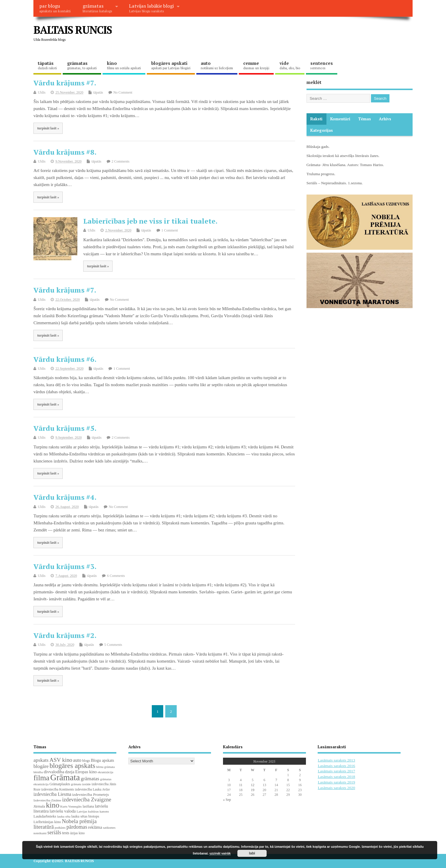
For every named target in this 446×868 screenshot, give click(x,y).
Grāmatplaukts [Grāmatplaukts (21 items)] (60, 784)
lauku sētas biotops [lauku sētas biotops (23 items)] (85, 816)
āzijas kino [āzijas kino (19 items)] (77, 833)
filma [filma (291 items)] (41, 778)
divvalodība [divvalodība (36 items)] (54, 772)
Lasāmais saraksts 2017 (336, 771)
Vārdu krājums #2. (65, 635)
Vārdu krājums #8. (65, 152)
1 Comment (170, 230)
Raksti (316, 119)
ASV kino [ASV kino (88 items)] (61, 760)
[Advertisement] (301, 35)
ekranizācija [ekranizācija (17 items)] (105, 772)
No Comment (123, 92)
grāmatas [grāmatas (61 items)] (90, 779)
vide (290, 65)
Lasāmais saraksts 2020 (336, 788)
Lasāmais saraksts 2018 (336, 777)
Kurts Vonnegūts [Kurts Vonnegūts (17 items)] (71, 806)
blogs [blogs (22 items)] (86, 761)
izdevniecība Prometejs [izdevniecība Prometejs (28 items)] (90, 794)
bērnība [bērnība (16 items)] (38, 772)
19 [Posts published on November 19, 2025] (253, 790)
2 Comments (121, 161)
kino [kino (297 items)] (53, 805)
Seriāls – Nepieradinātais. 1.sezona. (335, 183)
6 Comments (116, 576)
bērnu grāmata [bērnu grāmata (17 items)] (105, 767)
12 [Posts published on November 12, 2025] (253, 785)
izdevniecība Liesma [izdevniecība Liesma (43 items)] (52, 794)
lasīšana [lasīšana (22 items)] (88, 806)
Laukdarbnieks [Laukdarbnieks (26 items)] (45, 816)
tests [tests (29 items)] (66, 833)
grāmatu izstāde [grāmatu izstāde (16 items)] (81, 784)
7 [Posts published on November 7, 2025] (276, 780)
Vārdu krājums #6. (65, 359)
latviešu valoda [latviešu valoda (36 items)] (63, 811)
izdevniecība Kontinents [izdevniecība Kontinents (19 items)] (58, 789)
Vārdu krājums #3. (65, 566)
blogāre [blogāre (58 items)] (41, 766)
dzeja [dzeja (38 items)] (70, 772)
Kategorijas (322, 130)
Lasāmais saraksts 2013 (336, 760)
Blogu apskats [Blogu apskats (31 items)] (102, 760)
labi (252, 853)
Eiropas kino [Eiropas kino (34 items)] (86, 772)
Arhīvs (385, 119)
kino (124, 65)
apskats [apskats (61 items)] (41, 760)
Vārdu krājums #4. (65, 497)
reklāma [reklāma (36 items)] (95, 827)
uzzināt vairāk (220, 853)
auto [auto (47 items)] (77, 760)
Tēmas (365, 119)
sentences (322, 65)
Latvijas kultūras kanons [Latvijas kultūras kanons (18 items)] (93, 811)
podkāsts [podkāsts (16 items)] (60, 828)
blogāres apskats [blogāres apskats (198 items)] (72, 766)
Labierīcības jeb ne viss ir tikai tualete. (150, 221)
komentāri (340, 119)
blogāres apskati (171, 65)
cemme (256, 65)
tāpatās (47, 65)
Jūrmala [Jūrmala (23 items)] (39, 806)
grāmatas (97, 8)
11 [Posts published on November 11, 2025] (241, 785)
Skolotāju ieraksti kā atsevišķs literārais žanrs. (343, 156)
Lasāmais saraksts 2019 (336, 782)
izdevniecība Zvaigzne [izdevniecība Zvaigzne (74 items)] (87, 799)
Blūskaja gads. (318, 147)
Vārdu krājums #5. (65, 428)
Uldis (42, 92)
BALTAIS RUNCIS (73, 30)
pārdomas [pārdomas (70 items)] (77, 827)
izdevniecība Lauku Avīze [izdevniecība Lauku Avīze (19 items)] (92, 789)
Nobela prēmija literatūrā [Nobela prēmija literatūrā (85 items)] (65, 824)
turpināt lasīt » (48, 128)
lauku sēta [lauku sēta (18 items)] (64, 816)
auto (217, 65)
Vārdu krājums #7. (65, 83)
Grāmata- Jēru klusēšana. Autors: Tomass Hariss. (345, 165)
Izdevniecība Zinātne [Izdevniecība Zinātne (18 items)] (47, 800)
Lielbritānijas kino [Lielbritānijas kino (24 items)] (47, 822)
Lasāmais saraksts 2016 (336, 766)
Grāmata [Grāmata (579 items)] (65, 777)
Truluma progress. (321, 174)
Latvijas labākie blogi (151, 8)
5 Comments (113, 645)
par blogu (55, 8)
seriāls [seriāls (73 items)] (54, 832)
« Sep (227, 800)
